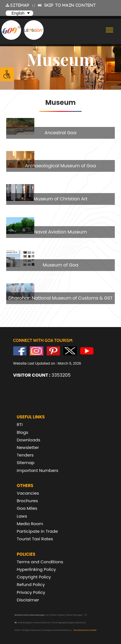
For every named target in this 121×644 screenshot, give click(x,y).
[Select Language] (19, 13)
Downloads (29, 440)
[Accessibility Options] (7, 74)
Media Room (30, 524)
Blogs (23, 432)
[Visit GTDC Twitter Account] (70, 351)
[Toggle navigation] (110, 30)
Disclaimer (28, 600)
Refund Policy (31, 584)
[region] (60, 208)
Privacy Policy (31, 592)
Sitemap (26, 463)
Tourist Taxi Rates (35, 539)
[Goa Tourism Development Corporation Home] (11, 30)
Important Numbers (38, 470)
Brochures (27, 501)
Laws (22, 516)
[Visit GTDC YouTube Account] (87, 351)
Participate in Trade (37, 531)
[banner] (60, 59)
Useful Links (31, 417)
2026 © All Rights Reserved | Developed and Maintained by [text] (56, 630)
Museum (60, 59)
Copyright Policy (34, 577)
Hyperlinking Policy (36, 569)
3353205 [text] (42, 375)
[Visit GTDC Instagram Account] (37, 351)
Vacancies (28, 493)
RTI (20, 424)
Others (25, 486)
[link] (60, 128)
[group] (60, 128)
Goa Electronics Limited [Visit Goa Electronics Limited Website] (85, 630)
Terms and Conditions (40, 562)
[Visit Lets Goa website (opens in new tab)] (34, 30)
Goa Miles (27, 508)
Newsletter (28, 447)
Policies (26, 554)
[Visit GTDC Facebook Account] (20, 351)
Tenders (25, 455)
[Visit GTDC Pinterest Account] (53, 351)
